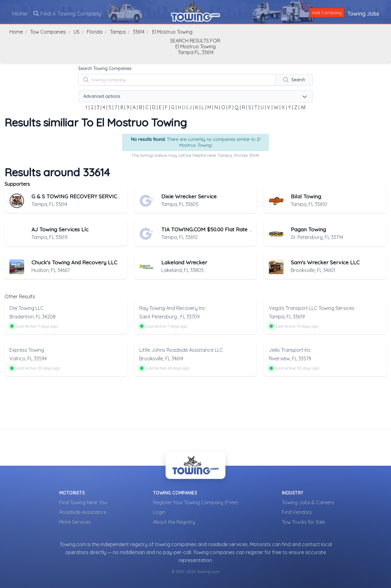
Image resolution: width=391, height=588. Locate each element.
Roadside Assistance (83, 512)
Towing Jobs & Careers (308, 502)
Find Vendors (297, 512)
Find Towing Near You (83, 502)
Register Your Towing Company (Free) (196, 502)
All (303, 107)
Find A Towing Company (68, 13)
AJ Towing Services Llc (60, 229)
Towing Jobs (363, 13)
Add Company (326, 12)
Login (159, 512)
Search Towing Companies (105, 68)
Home (20, 13)
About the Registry (174, 522)
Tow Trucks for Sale (303, 522)
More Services (75, 522)
